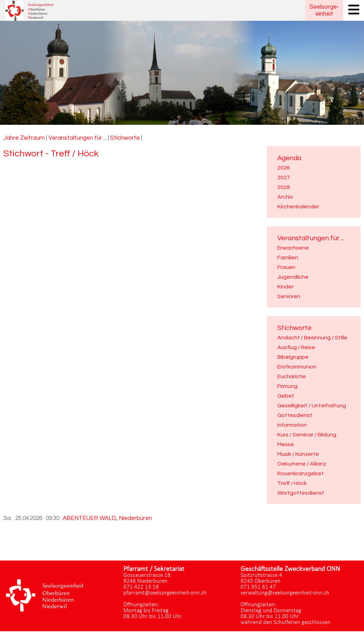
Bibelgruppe (293, 357)
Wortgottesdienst (301, 493)
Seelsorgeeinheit (324, 10)
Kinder (285, 287)
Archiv (285, 197)
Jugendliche (293, 277)
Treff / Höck (292, 483)
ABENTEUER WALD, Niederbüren (107, 518)
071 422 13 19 (141, 587)
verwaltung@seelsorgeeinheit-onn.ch (285, 593)
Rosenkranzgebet (301, 474)
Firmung (287, 386)
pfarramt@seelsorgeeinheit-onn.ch (165, 593)
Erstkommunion (297, 367)
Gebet (286, 396)
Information (292, 425)
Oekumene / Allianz (302, 464)
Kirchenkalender (298, 207)
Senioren (289, 296)
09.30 (53, 518)
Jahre (11, 138)
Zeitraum (32, 138)
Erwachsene (293, 248)
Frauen (286, 267)
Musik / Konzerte (298, 454)
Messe (286, 444)
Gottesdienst (295, 415)
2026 (284, 168)
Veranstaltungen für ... (77, 138)
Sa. (8, 518)
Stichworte (125, 138)
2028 (284, 187)
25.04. (29, 518)
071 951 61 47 (258, 587)
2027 (284, 177)
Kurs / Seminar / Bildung (307, 435)
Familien (288, 258)
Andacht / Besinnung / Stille (312, 338)
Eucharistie (292, 376)
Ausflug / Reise (296, 347)
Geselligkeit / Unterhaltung (312, 406)
